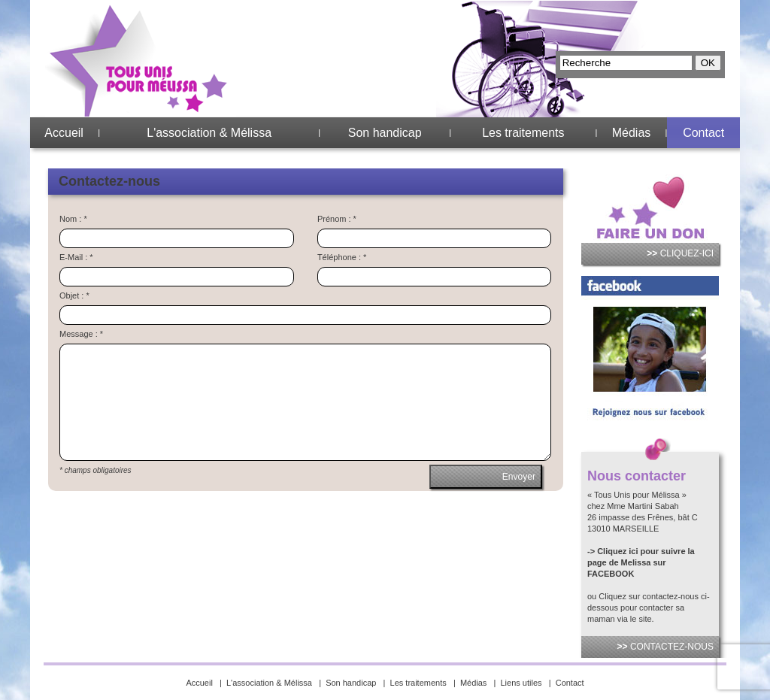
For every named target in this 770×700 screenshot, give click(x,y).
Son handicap (385, 133)
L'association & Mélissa (209, 133)
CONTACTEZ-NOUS (665, 647)
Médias (632, 133)
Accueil (64, 133)
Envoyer (519, 477)
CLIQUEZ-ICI (680, 253)
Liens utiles (521, 683)
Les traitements (523, 133)
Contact (703, 133)
